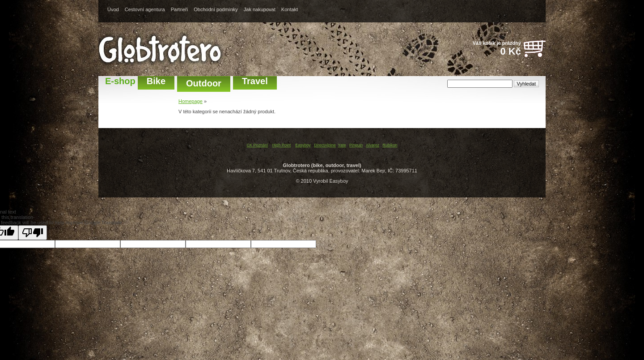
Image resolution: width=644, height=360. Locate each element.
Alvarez (373, 145)
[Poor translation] (33, 233)
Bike (156, 81)
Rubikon (390, 145)
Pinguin (356, 145)
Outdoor (204, 83)
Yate (342, 145)
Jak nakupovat (260, 9)
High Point (282, 145)
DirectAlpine (325, 145)
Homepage (191, 101)
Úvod (113, 9)
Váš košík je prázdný (492, 49)
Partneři (180, 9)
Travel (255, 81)
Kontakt (290, 9)
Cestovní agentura (145, 9)
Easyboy (303, 145)
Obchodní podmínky (216, 9)
